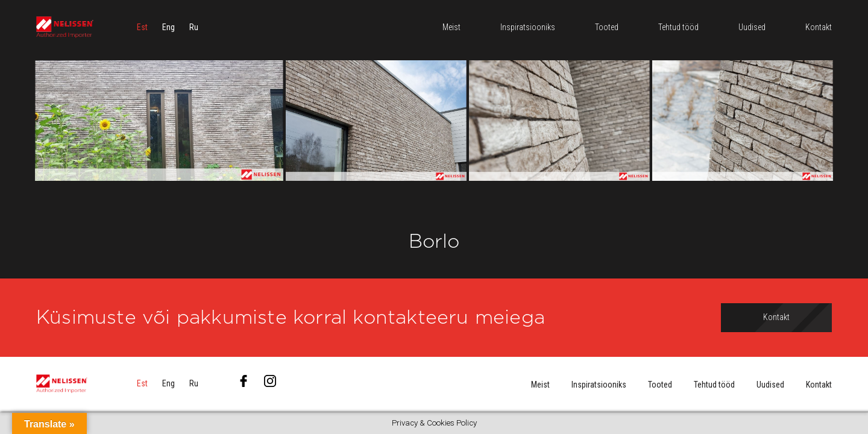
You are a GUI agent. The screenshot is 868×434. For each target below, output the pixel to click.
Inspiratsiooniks (599, 385)
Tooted (660, 385)
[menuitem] (142, 27)
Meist (540, 385)
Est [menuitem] (142, 27)
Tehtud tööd (714, 385)
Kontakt (819, 385)
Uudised (770, 385)
